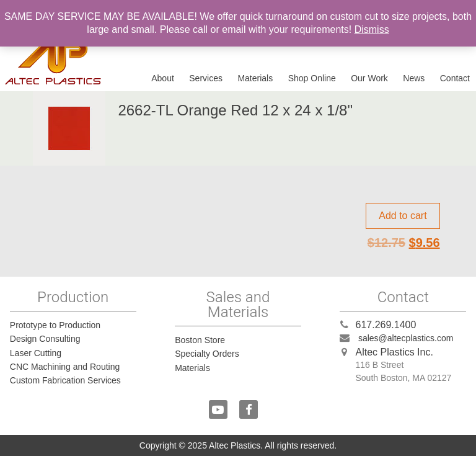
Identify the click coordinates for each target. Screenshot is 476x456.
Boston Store (200, 340)
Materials (255, 78)
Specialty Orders (207, 354)
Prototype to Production (55, 325)
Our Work (369, 78)
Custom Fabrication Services (65, 380)
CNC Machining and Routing (65, 367)
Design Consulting (45, 339)
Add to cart (403, 216)
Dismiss (372, 29)
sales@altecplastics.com (406, 338)
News (414, 78)
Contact (455, 78)
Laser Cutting (36, 353)
